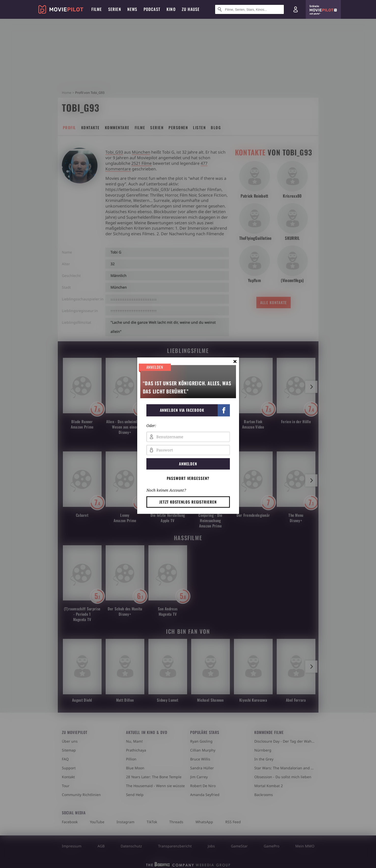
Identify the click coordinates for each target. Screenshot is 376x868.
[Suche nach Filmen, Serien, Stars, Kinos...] (249, 9)
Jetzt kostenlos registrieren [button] (188, 502)
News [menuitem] (132, 9)
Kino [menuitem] (171, 9)
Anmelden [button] (188, 464)
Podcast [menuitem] (152, 9)
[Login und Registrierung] (296, 9)
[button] (188, 410)
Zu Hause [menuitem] (191, 9)
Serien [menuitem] (115, 9)
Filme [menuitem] (97, 9)
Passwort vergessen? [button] (188, 478)
